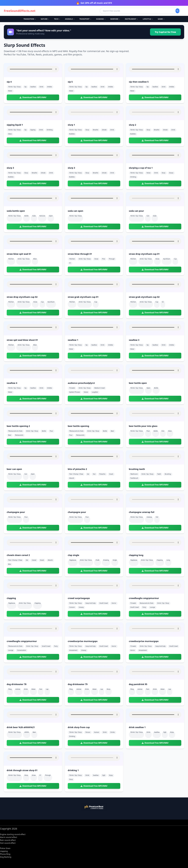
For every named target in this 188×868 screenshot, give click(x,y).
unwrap (149, 517)
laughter (95, 392)
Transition (30, 19)
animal (18, 689)
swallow (33, 87)
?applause (73, 560)
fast (41, 689)
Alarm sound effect (9, 837)
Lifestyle (148, 19)
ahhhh (27, 732)
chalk (97, 560)
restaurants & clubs (147, 603)
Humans (101, 19)
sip (25, 87)
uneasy (81, 607)
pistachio (102, 474)
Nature (45, 19)
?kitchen (11, 259)
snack (111, 474)
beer (10, 435)
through (112, 259)
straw (96, 259)
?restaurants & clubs (15, 431)
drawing (106, 560)
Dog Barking (6, 857)
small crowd (104, 603)
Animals (70, 19)
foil (157, 517)
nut (94, 474)
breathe (96, 130)
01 (70, 263)
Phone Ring (5, 854)
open (51, 216)
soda (34, 216)
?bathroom (134, 474)
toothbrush (134, 478)
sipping (33, 130)
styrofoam (167, 259)
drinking (50, 130)
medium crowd (100, 388)
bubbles (72, 134)
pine (104, 259)
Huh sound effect (8, 843)
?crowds (72, 388)
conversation (22, 650)
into (163, 431)
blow (35, 259)
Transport (85, 19)
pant (148, 689)
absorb (72, 478)
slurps (171, 173)
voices (86, 392)
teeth (159, 474)
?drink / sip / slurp (14, 87)
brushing (168, 474)
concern (72, 607)
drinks (113, 732)
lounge (152, 607)
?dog (10, 689)
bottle (26, 216)
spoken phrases (75, 392)
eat (88, 474)
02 (163, 302)
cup (175, 259)
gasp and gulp (91, 603)
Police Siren (5, 848)
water (10, 91)
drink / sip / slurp (24, 259)
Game (161, 19)
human (97, 732)
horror (114, 603)
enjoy (172, 732)
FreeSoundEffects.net (20, 11)
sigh (165, 732)
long (168, 560)
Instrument (131, 19)
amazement (73, 650)
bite (9, 564)
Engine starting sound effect (13, 834)
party (144, 607)
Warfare (115, 19)
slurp (87, 130)
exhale (104, 130)
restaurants (19, 435)
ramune (42, 216)
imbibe (50, 87)
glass (10, 134)
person (88, 732)
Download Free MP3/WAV (33, 97)
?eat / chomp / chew (76, 474)
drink (41, 87)
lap (47, 689)
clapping (160, 560)
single (115, 560)
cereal (34, 560)
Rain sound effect (8, 840)
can (148, 216)
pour (51, 431)
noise (148, 173)
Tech (57, 19)
